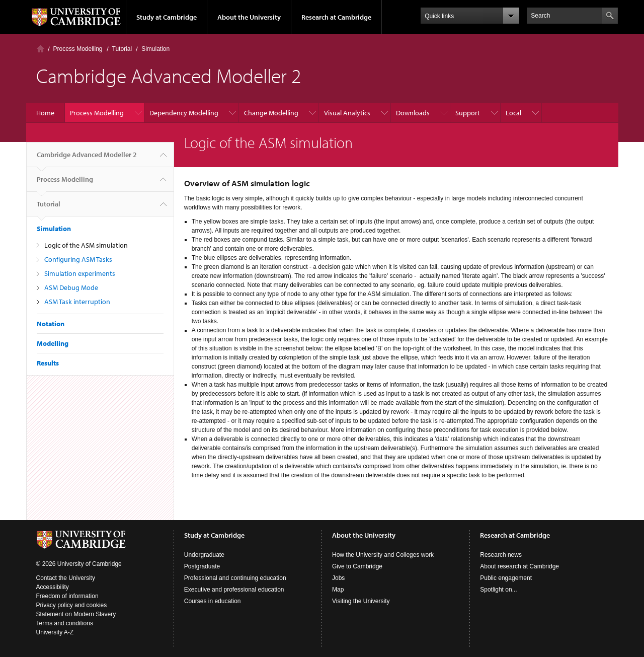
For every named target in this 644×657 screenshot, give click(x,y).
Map (338, 590)
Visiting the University (361, 601)
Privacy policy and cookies (72, 605)
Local (513, 113)
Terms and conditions (65, 623)
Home (41, 49)
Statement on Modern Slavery (76, 614)
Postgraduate (202, 566)
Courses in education (213, 601)
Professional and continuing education (235, 578)
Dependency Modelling (184, 113)
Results (48, 363)
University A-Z (55, 632)
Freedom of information (67, 596)
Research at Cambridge (336, 17)
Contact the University (66, 578)
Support (468, 113)
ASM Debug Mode (71, 287)
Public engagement (506, 578)
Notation (51, 324)
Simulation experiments (80, 273)
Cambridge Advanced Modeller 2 (87, 159)
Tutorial (122, 49)
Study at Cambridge (167, 17)
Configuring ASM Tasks (78, 259)
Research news (501, 555)
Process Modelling (78, 49)
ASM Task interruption (77, 302)
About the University (249, 17)
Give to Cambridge (357, 566)
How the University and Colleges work (383, 555)
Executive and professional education (234, 590)
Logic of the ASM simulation (86, 245)
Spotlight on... (498, 590)
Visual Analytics (347, 113)
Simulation (155, 49)
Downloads (413, 113)
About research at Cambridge (519, 566)
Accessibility (53, 587)
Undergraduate (204, 555)
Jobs (338, 578)
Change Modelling (271, 113)
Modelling (53, 343)
